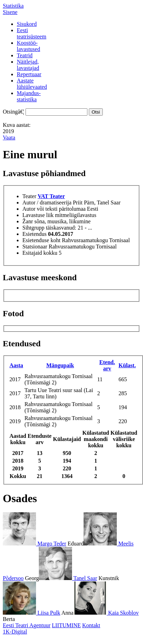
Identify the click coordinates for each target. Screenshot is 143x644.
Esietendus (34, 234)
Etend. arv (107, 365)
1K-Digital (15, 632)
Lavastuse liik (38, 215)
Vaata (9, 138)
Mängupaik (60, 365)
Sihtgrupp (33, 228)
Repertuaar (29, 74)
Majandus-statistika (29, 96)
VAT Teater (51, 196)
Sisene (10, 12)
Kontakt (91, 625)
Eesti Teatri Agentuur (27, 625)
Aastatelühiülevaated (32, 84)
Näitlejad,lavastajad (28, 65)
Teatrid (25, 55)
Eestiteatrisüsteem (31, 33)
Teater (29, 196)
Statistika (13, 6)
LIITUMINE (66, 625)
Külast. (127, 365)
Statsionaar (35, 247)
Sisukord (27, 24)
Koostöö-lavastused (28, 46)
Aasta (16, 365)
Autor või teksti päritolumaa (54, 209)
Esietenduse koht (41, 240)
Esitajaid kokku (40, 253)
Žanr (28, 221)
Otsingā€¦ (13, 112)
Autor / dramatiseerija (47, 202)
